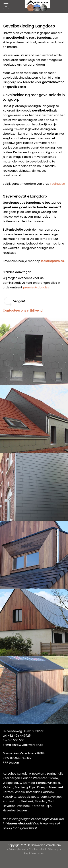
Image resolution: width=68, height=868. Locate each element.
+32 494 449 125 (19, 736)
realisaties (57, 184)
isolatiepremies (52, 261)
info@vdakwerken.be (28, 745)
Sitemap (54, 849)
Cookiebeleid (37, 849)
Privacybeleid (17, 849)
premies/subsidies (36, 287)
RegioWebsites (34, 853)
